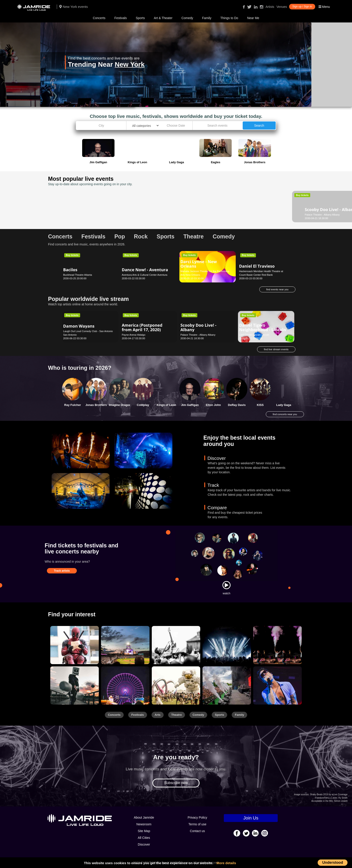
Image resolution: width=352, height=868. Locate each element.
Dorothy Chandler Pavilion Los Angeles (143, 215)
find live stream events (276, 349)
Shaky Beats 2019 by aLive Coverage (329, 794)
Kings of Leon (166, 405)
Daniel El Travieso (257, 266)
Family (207, 18)
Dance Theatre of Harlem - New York (206, 207)
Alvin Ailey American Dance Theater (142, 207)
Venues (282, 7)
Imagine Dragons (121, 405)
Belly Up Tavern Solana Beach (256, 215)
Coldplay (143, 405)
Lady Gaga (284, 405)
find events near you (277, 289)
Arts (158, 715)
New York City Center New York (198, 215)
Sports (140, 18)
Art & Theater (163, 18)
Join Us (251, 818)
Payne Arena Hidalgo (133, 335)
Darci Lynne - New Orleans (199, 264)
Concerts (99, 18)
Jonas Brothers (96, 405)
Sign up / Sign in (302, 7)
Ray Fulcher (73, 405)
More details (226, 863)
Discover (144, 844)
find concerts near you (285, 414)
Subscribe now (176, 783)
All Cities (144, 838)
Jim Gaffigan (190, 405)
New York (130, 64)
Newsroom (144, 824)
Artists (270, 7)
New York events (74, 7)
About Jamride (144, 817)
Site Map (144, 831)
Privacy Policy (197, 817)
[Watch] (227, 585)
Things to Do (229, 18)
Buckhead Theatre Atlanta (78, 275)
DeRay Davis (237, 405)
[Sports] (125, 645)
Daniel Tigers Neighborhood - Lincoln (263, 327)
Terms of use (197, 824)
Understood (333, 862)
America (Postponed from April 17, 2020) (142, 327)
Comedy (187, 18)
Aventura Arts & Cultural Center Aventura (144, 275)
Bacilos (70, 270)
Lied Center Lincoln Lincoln (254, 335)
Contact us (197, 831)
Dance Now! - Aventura (145, 270)
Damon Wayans (79, 326)
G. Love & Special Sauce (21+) (262, 207)
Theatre (177, 715)
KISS (260, 405)
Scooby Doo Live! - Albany (81, 207)
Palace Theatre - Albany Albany (81, 215)
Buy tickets (72, 195)
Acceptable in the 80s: (322, 801)
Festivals (120, 18)
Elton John (213, 405)
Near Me (253, 18)
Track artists (62, 571)
